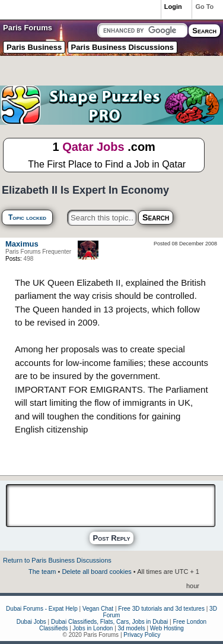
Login (173, 7)
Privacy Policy (142, 635)
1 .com (104, 156)
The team (42, 572)
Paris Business (34, 47)
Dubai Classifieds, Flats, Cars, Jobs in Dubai (109, 622)
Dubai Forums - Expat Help (42, 609)
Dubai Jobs (31, 622)
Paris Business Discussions (122, 47)
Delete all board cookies (96, 572)
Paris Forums (28, 28)
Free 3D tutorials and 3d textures (161, 609)
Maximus (22, 244)
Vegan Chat (98, 609)
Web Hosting (167, 628)
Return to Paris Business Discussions (57, 560)
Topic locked (27, 217)
